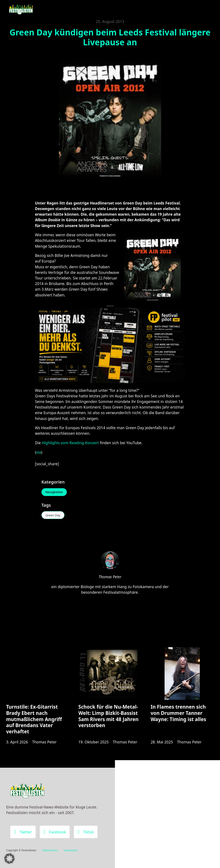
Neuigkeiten (54, 492)
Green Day (53, 515)
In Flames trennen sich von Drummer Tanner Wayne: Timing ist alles (178, 713)
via (39, 452)
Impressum (70, 850)
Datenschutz (50, 850)
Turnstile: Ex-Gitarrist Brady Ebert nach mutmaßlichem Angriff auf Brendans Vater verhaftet (34, 719)
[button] (9, 859)
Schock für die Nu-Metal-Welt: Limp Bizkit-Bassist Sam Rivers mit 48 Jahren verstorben (108, 716)
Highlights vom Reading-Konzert (70, 443)
